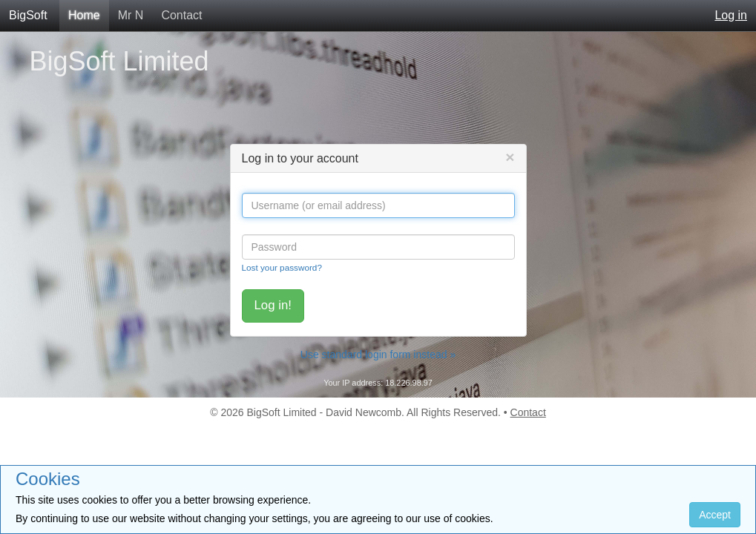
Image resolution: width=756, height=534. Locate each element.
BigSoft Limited (119, 61)
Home (84, 15)
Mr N (131, 15)
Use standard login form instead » (378, 355)
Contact (181, 15)
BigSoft (28, 15)
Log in (731, 15)
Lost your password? (282, 267)
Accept (715, 515)
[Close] (510, 157)
